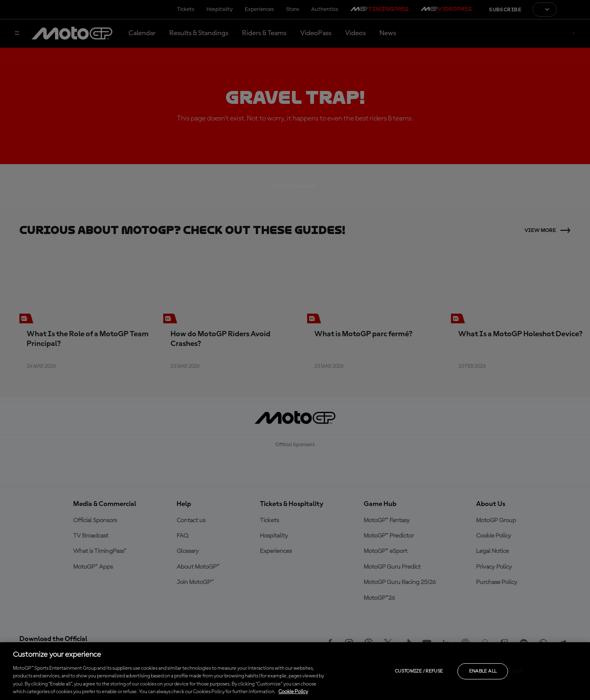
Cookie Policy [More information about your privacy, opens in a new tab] (293, 692)
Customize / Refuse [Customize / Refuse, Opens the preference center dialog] (419, 671)
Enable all (483, 671)
